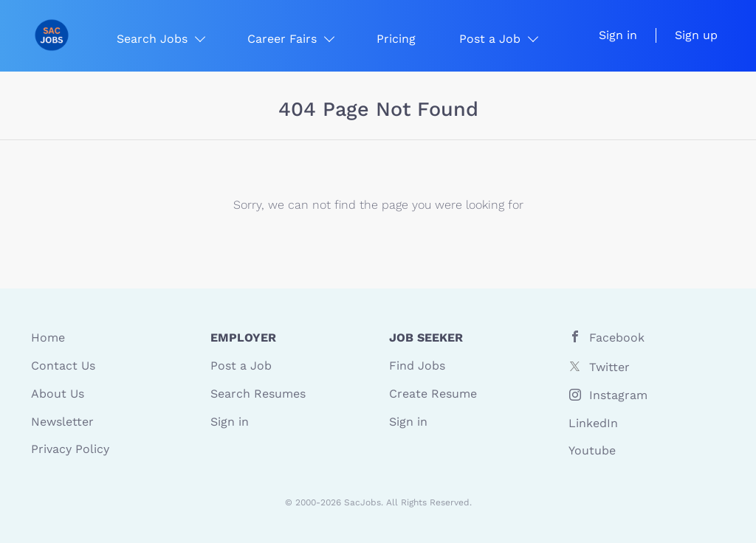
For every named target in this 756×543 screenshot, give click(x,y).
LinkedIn (593, 423)
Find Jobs (417, 366)
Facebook (617, 338)
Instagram (618, 395)
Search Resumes (258, 394)
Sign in (618, 35)
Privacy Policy (70, 449)
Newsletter (62, 422)
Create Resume (433, 394)
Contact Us (63, 366)
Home (48, 338)
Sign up (696, 35)
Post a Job (241, 366)
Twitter (609, 367)
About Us (58, 394)
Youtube (592, 450)
